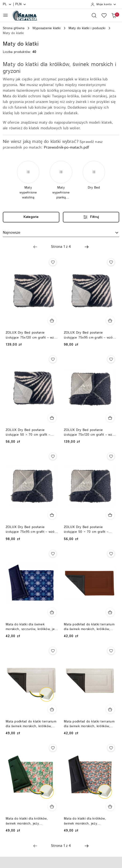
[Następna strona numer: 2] (87, 247)
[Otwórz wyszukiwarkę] (94, 15)
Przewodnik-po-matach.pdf (67, 148)
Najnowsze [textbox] (12, 233)
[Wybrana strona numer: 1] (61, 247)
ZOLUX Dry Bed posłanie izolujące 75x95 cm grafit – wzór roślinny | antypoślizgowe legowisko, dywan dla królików (89, 335)
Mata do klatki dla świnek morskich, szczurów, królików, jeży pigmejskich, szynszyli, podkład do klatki (32, 627)
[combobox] (61, 233)
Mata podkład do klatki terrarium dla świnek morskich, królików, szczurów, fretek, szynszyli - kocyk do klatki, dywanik (89, 627)
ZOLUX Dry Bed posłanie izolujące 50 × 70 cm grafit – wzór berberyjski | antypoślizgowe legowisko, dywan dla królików (90, 529)
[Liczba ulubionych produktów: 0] (104, 15)
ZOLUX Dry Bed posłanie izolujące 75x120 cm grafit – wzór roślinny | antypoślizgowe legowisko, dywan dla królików (31, 335)
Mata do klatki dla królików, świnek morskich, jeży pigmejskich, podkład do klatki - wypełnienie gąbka (30, 821)
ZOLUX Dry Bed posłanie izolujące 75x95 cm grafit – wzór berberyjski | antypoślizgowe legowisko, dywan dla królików (31, 529)
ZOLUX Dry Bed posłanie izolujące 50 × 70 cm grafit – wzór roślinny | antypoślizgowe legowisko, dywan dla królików (29, 432)
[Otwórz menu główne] (6, 15)
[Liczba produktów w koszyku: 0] (114, 15)
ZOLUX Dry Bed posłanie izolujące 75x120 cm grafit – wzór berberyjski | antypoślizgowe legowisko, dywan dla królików (90, 432)
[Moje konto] (104, 4)
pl (7, 4)
